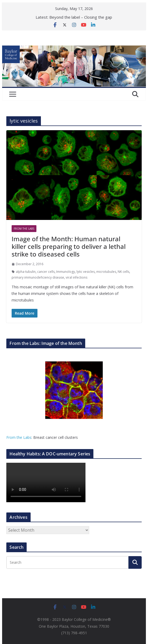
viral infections (77, 277)
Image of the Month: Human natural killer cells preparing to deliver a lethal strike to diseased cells (69, 246)
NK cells (123, 272)
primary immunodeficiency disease (38, 277)
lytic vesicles (86, 272)
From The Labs (24, 229)
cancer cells (46, 272)
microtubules (106, 272)
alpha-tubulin (26, 272)
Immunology (66, 272)
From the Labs (19, 437)
